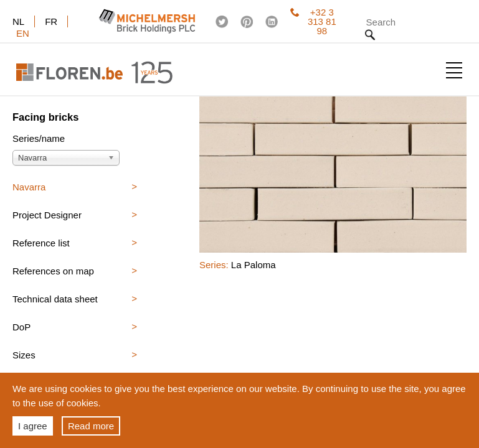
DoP (21, 327)
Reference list (41, 243)
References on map (53, 271)
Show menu (454, 70)
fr (51, 21)
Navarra (29, 187)
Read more (91, 426)
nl (18, 21)
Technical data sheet (55, 299)
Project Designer (47, 215)
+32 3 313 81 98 (313, 21)
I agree (33, 426)
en (23, 33)
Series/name (39, 139)
